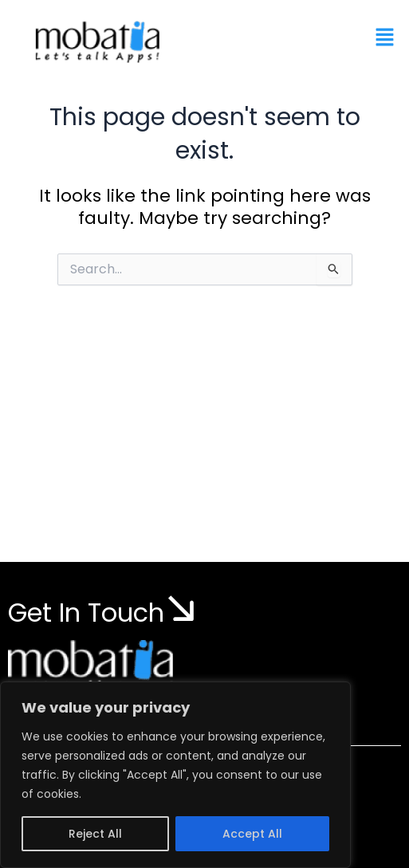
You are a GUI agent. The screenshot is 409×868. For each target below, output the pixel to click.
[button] (385, 38)
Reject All (95, 834)
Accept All (252, 834)
